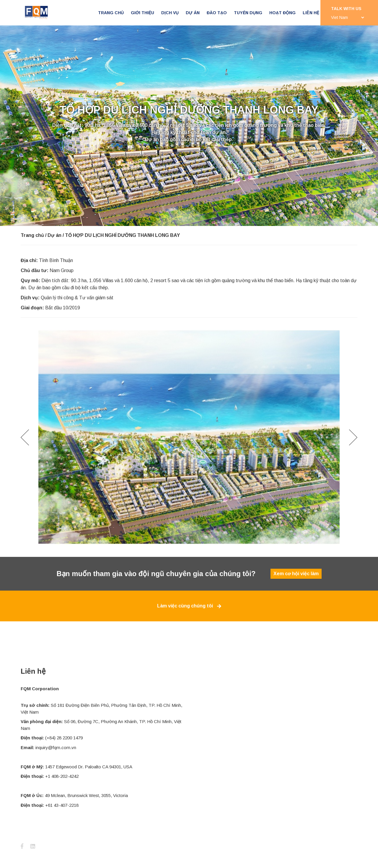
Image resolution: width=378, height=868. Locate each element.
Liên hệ (311, 13)
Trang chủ (111, 13)
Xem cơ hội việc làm (296, 574)
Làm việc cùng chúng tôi (189, 606)
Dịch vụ (170, 13)
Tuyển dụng (248, 13)
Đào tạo (217, 13)
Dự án (193, 13)
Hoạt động (282, 13)
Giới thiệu (142, 13)
